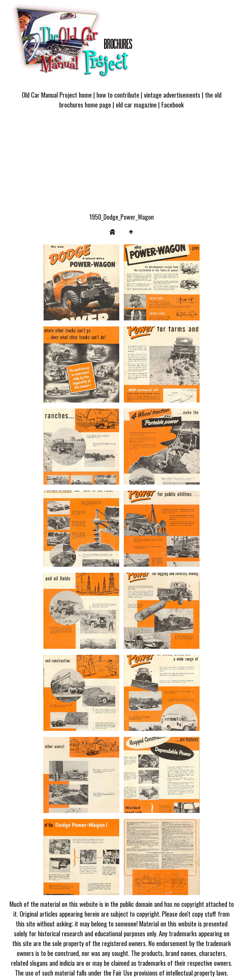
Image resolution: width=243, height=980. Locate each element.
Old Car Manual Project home (57, 95)
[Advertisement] (121, 164)
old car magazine (136, 104)
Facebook (173, 104)
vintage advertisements (172, 95)
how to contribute (118, 95)
